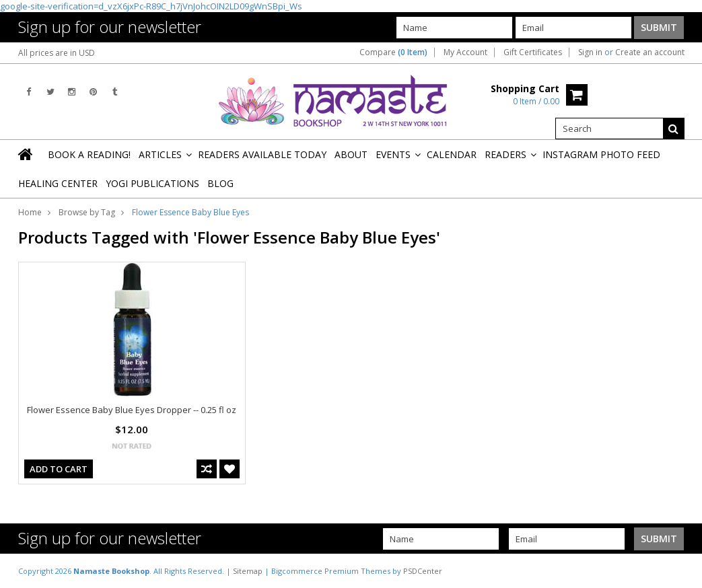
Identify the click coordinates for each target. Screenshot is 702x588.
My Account (465, 52)
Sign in (590, 52)
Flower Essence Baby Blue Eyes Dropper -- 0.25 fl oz (132, 410)
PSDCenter (423, 571)
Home (30, 212)
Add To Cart (59, 469)
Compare (393, 52)
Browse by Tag (87, 212)
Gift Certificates (533, 52)
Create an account (650, 52)
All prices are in (57, 53)
